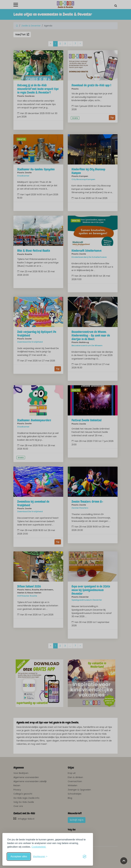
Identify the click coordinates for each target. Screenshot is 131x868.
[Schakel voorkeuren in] (40, 857)
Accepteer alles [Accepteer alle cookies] (19, 856)
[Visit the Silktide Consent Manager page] (85, 857)
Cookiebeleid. (39, 847)
